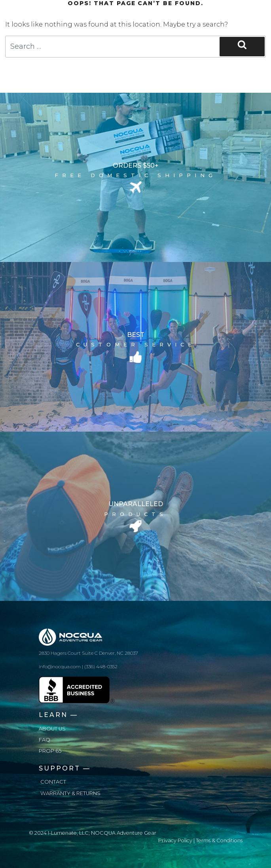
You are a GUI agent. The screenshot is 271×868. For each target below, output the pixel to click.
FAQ (45, 740)
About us (52, 729)
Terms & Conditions (219, 840)
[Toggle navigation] (231, 13)
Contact (53, 782)
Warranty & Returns (70, 793)
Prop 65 (50, 751)
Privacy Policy (175, 840)
